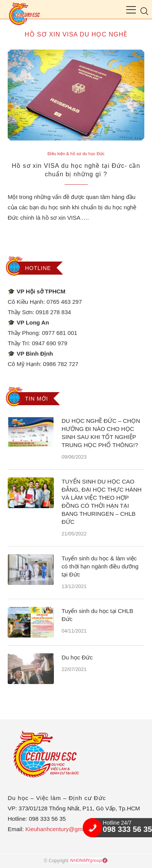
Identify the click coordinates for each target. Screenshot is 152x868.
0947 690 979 (50, 343)
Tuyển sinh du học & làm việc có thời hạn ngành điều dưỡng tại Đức (100, 566)
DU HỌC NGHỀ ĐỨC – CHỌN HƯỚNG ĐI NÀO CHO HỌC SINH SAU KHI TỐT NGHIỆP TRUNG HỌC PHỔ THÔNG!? (101, 433)
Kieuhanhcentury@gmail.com (63, 829)
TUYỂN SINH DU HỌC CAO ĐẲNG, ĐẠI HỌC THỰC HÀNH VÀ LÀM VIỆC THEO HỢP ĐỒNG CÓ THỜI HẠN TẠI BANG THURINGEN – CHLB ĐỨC (102, 502)
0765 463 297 (64, 302)
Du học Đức (77, 657)
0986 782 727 (61, 364)
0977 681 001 (60, 333)
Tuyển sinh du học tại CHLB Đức (97, 615)
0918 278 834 (53, 312)
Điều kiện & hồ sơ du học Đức (76, 154)
